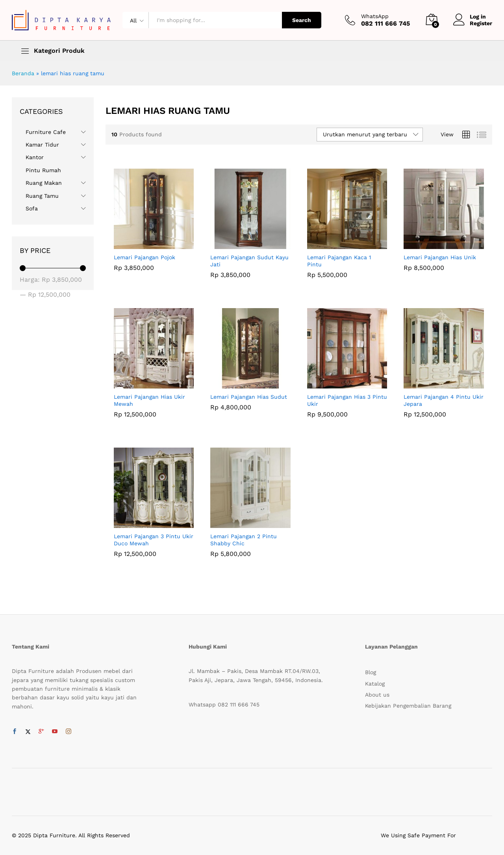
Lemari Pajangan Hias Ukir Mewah (149, 400)
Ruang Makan (44, 183)
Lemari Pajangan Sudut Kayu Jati (249, 261)
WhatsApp (375, 16)
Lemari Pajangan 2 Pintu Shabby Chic (244, 540)
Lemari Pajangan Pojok (145, 257)
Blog (371, 672)
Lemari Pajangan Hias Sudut (249, 397)
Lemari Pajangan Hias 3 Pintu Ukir (347, 400)
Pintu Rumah (43, 170)
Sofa (32, 208)
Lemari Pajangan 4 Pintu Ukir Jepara (444, 400)
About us (377, 695)
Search (302, 20)
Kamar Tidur (42, 145)
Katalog (375, 684)
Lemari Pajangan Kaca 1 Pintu (339, 261)
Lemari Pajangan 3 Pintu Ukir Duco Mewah (154, 540)
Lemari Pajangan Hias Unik (440, 257)
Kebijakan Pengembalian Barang (408, 706)
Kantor (35, 157)
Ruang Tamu (42, 196)
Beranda (23, 73)
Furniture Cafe (46, 132)
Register (481, 23)
